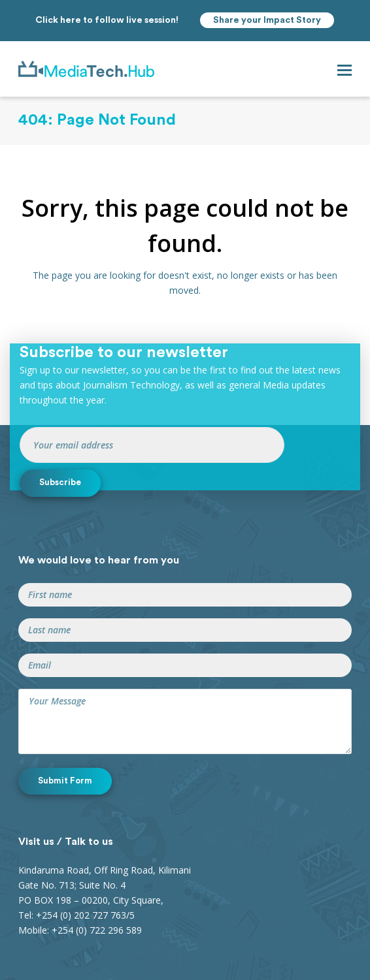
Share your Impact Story (267, 20)
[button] (345, 69)
